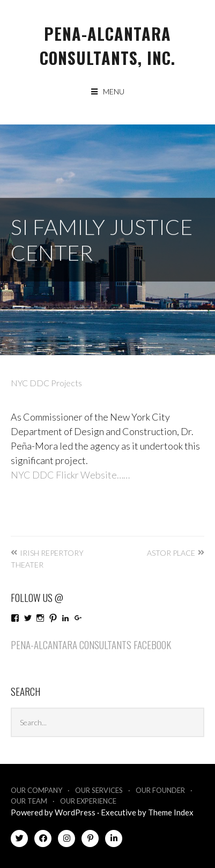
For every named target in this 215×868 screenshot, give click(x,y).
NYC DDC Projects (46, 383)
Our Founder (160, 790)
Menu (114, 91)
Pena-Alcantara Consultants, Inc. (107, 46)
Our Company (36, 790)
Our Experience (88, 801)
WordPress (75, 812)
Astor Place (171, 553)
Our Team (29, 801)
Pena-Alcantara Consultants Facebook (91, 644)
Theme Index (171, 812)
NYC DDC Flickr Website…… (70, 475)
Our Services (99, 790)
